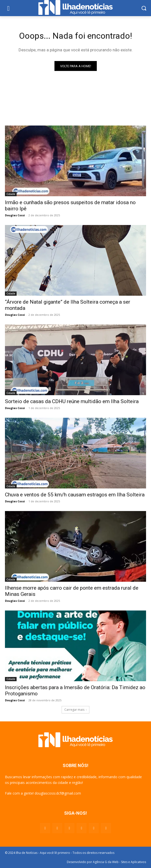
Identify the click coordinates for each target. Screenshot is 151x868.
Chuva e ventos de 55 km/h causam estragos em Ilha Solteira (75, 495)
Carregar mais (75, 710)
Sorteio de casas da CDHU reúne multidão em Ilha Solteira (72, 401)
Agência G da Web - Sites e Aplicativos (119, 862)
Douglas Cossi (15, 215)
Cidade (11, 194)
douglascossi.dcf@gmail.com (58, 793)
